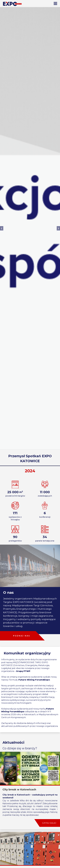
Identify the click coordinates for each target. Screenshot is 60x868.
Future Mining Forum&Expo (34, 680)
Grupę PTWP (23, 671)
